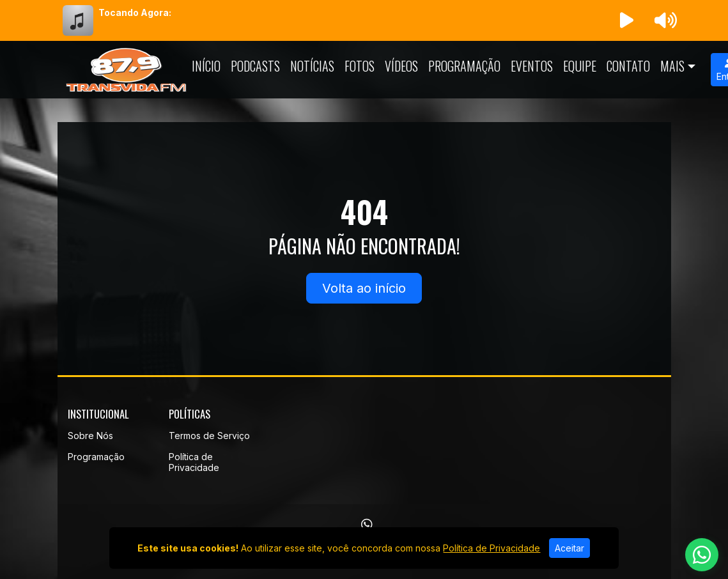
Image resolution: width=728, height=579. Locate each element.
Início (206, 66)
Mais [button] (672, 66)
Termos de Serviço (209, 436)
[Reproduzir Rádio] (626, 20)
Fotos (360, 66)
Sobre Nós (90, 436)
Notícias (312, 66)
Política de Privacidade (194, 462)
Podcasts (255, 66)
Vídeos (401, 66)
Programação (464, 66)
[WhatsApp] (367, 525)
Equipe (580, 66)
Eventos (532, 66)
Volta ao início (364, 288)
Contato (628, 66)
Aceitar (569, 548)
